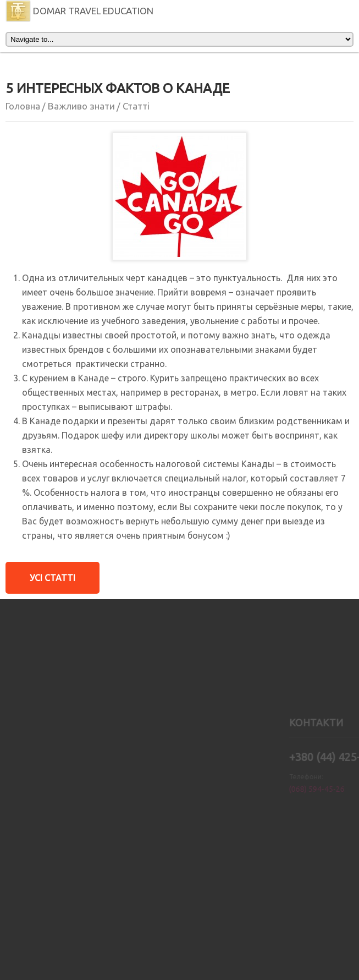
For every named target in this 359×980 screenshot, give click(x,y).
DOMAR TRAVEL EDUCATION (79, 11)
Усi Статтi (53, 578)
